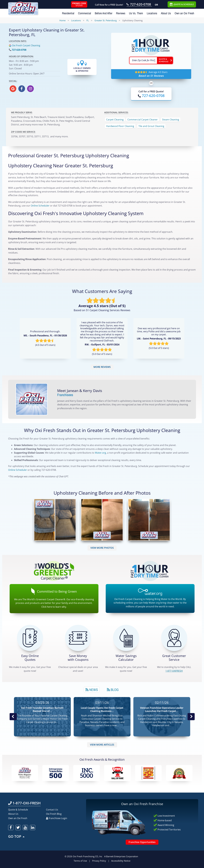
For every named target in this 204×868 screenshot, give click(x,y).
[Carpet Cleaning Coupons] (78, 638)
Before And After (104, 13)
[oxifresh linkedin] (33, 828)
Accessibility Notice (121, 861)
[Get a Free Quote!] (30, 638)
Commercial (85, 13)
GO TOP (17, 836)
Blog (113, 690)
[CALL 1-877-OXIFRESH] (174, 638)
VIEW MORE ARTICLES (102, 745)
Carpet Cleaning (115, 120)
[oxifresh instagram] (30, 89)
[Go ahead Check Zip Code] (165, 60)
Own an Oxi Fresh (184, 13)
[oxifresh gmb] (13, 89)
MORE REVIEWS (102, 367)
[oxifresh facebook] (22, 89)
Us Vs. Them (136, 13)
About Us (166, 13)
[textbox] (143, 60)
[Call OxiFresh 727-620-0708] (139, 5)
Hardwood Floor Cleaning (120, 126)
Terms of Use (80, 861)
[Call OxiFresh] (151, 96)
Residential (68, 13)
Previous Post (13, 717)
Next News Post (191, 717)
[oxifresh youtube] (25, 828)
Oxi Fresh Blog (54, 814)
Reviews (121, 13)
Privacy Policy (99, 861)
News (92, 690)
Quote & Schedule (18, 810)
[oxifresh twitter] (18, 828)
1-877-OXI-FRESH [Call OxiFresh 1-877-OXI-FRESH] (24, 803)
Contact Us (52, 810)
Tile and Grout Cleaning (151, 126)
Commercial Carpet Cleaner (143, 120)
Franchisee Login (57, 818)
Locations (152, 13)
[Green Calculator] (126, 638)
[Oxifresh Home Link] (23, 7)
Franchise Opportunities (142, 842)
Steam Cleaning (171, 120)
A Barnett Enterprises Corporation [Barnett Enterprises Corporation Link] (121, 856)
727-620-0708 (19, 50)
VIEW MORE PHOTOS (102, 548)
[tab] (92, 689)
